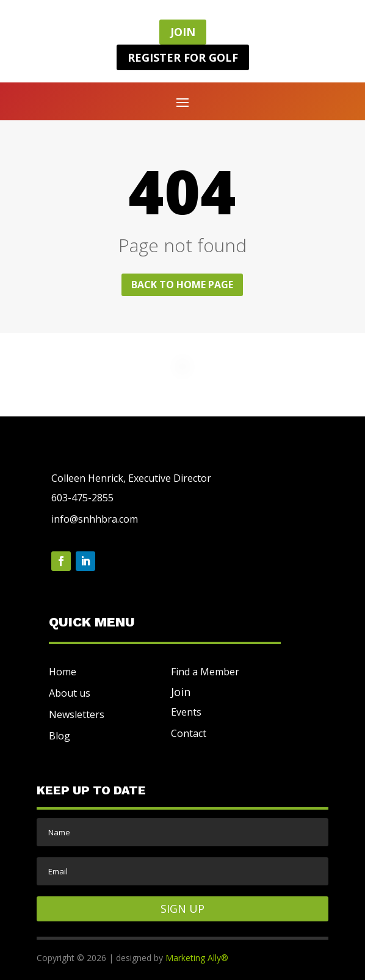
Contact (189, 733)
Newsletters (77, 714)
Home (63, 672)
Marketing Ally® (197, 958)
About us (70, 693)
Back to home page (182, 285)
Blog (60, 736)
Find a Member (205, 672)
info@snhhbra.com (95, 519)
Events (186, 712)
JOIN (183, 32)
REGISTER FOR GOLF (183, 57)
